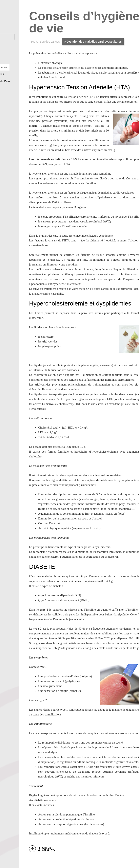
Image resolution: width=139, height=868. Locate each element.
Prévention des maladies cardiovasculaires (93, 42)
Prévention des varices (45, 42)
